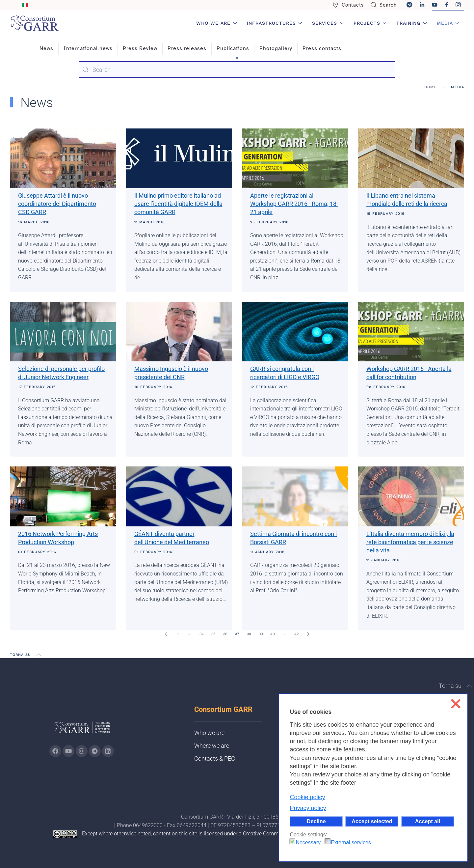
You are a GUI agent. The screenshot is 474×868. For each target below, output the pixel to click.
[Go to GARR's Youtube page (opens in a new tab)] (68, 751)
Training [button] (412, 23)
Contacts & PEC (215, 758)
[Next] (308, 634)
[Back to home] (35, 23)
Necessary (308, 842)
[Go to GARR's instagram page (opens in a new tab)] (82, 751)
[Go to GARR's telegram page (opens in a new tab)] (95, 751)
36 (225, 634)
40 (273, 634)
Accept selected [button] (372, 821)
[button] (39, 655)
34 (202, 634)
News (46, 48)
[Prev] (166, 634)
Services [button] (328, 23)
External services (351, 842)
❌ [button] (456, 704)
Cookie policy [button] (307, 797)
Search (384, 5)
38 (249, 634)
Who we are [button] (217, 23)
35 (213, 634)
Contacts (348, 5)
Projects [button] (370, 23)
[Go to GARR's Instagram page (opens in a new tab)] (55, 751)
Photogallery (276, 48)
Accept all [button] (428, 821)
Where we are (212, 746)
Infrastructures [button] (275, 23)
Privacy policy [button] (308, 808)
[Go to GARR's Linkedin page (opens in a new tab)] (108, 751)
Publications (233, 48)
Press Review (140, 48)
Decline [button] (316, 821)
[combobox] (237, 70)
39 (261, 634)
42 (296, 634)
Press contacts (322, 48)
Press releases (187, 48)
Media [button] (448, 23)
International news (88, 48)
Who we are (209, 733)
